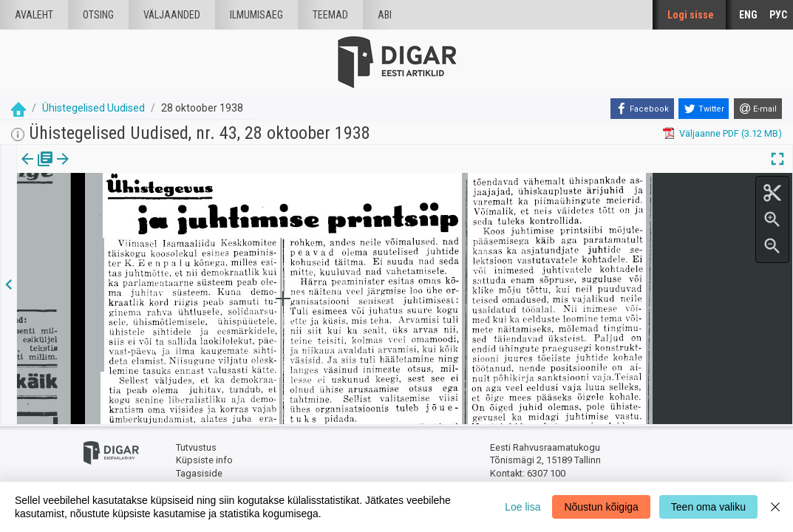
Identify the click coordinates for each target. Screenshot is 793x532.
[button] (126, 169)
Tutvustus (196, 447)
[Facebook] (642, 109)
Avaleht (34, 15)
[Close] (775, 507)
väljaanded (172, 15)
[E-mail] (758, 109)
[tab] (37, 170)
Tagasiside (199, 473)
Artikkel (103, 169)
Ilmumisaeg (256, 15)
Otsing (98, 15)
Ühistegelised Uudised (93, 108)
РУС (778, 15)
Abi (385, 15)
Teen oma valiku (708, 507)
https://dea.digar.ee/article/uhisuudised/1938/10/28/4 (132, 228)
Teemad (330, 15)
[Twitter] (704, 109)
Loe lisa (523, 507)
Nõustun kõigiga (601, 507)
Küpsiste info (204, 460)
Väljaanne (37, 169)
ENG (748, 15)
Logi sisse (691, 15)
